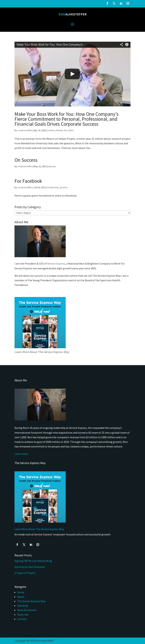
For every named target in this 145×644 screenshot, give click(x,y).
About (21, 597)
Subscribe (23, 614)
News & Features (27, 610)
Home (21, 592)
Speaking (23, 606)
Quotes (52, 166)
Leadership (53, 187)
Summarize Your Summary (30, 567)
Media (59, 130)
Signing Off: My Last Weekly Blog (33, 561)
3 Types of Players (25, 573)
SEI (65, 130)
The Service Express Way (31, 601)
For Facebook (28, 181)
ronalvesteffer (25, 130)
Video (71, 130)
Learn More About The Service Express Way (42, 352)
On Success (26, 160)
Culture (51, 130)
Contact (22, 619)
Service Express (56, 264)
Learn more (21, 454)
